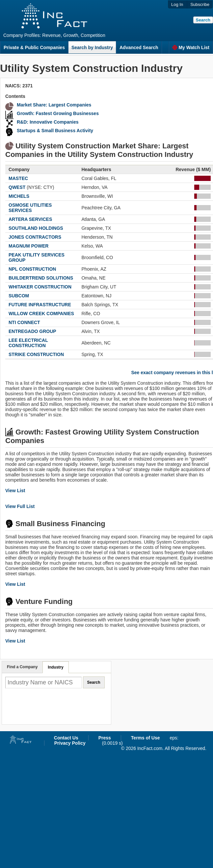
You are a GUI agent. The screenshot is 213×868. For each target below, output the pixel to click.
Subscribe (200, 4)
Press (105, 738)
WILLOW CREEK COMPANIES (41, 314)
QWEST (17, 187)
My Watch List (191, 47)
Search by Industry (92, 47)
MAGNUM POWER (28, 246)
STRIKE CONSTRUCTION (36, 354)
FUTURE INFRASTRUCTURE (40, 305)
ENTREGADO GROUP (32, 331)
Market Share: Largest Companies (54, 105)
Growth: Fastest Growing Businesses (58, 113)
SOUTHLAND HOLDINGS (36, 228)
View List (15, 491)
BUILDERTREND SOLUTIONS (41, 278)
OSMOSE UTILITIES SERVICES (30, 208)
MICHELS (19, 196)
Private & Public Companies (34, 47)
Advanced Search (139, 47)
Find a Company (22, 667)
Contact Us (66, 738)
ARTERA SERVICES (30, 219)
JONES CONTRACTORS (35, 237)
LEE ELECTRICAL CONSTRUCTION (28, 343)
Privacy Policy (70, 743)
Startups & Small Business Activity (55, 131)
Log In (177, 4)
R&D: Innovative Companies (48, 122)
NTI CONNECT (24, 322)
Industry (55, 667)
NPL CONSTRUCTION (32, 269)
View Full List (20, 506)
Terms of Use (146, 738)
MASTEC (18, 178)
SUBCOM (19, 296)
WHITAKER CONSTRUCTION (40, 287)
